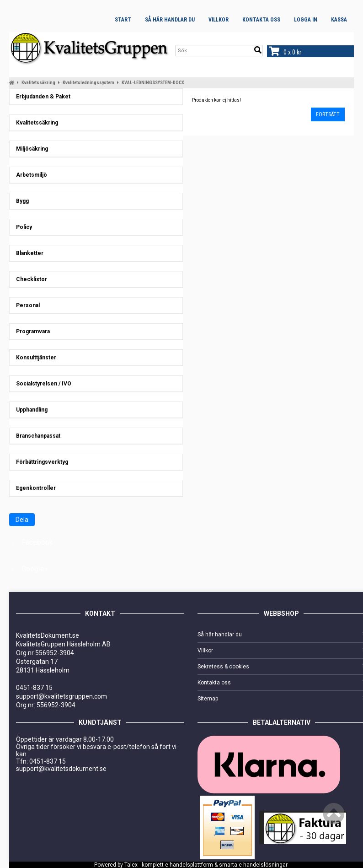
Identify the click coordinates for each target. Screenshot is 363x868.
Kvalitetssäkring (38, 83)
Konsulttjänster (34, 358)
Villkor (219, 20)
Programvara (31, 331)
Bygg (20, 201)
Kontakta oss (261, 20)
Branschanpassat (36, 436)
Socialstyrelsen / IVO (42, 384)
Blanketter (28, 253)
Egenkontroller (34, 488)
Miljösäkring (30, 149)
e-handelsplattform (189, 865)
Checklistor (29, 279)
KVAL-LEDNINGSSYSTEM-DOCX (153, 83)
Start (123, 20)
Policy (22, 227)
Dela (22, 520)
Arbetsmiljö (29, 175)
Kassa (339, 20)
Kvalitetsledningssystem (88, 83)
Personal (26, 305)
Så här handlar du (170, 20)
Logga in (306, 20)
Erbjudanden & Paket (41, 97)
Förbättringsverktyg (40, 462)
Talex (131, 865)
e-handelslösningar (263, 865)
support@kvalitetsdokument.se (61, 769)
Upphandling (30, 410)
